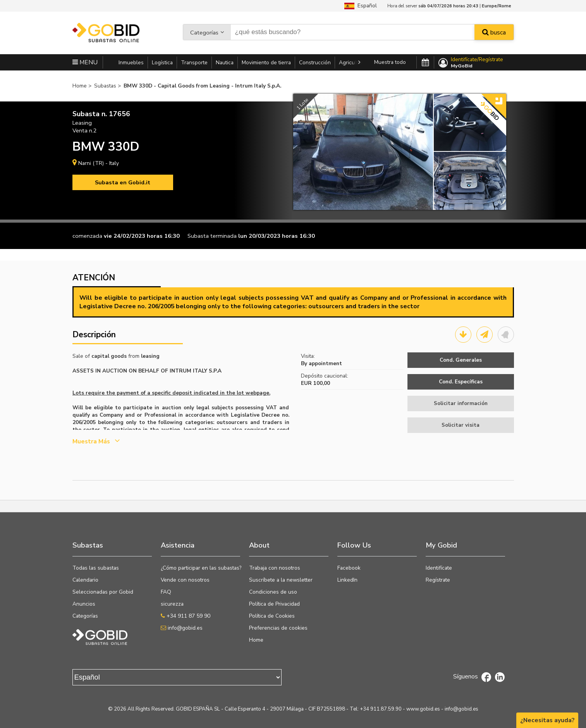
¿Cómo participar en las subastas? (201, 568)
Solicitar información (461, 403)
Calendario (85, 580)
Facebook (349, 568)
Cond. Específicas (461, 382)
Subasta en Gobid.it (123, 182)
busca (494, 33)
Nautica (225, 63)
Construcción (315, 63)
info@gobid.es (182, 628)
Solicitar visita (461, 425)
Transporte (194, 63)
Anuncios (84, 604)
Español (361, 6)
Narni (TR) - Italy (99, 163)
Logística (162, 63)
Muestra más (96, 441)
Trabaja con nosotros (275, 568)
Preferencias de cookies (278, 628)
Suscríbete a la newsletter (281, 580)
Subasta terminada (212, 236)
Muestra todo (390, 62)
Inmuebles (131, 63)
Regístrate (438, 580)
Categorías (204, 33)
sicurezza (172, 604)
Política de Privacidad (274, 604)
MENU (85, 62)
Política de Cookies (272, 616)
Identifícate (439, 568)
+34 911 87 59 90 (186, 616)
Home (256, 640)
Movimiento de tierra (266, 63)
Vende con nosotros (185, 580)
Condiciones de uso (273, 592)
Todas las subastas (96, 568)
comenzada (87, 236)
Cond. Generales (461, 360)
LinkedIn (347, 580)
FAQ (166, 592)
